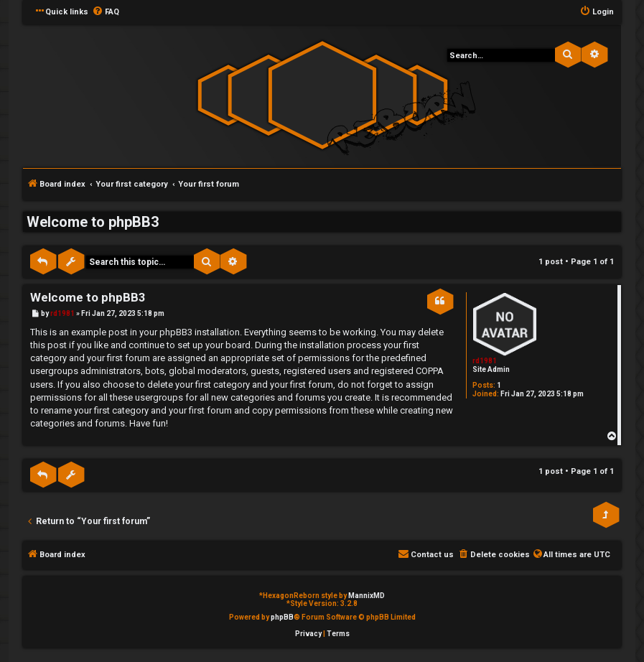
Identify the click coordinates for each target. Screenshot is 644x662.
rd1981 (485, 361)
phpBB (282, 617)
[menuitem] (106, 12)
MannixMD (367, 596)
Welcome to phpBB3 (93, 222)
